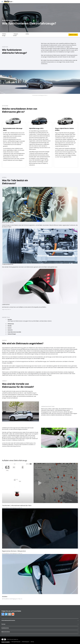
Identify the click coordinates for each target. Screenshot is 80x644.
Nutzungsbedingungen (17, 642)
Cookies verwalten (6, 642)
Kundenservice (40, 628)
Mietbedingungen (26, 642)
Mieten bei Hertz (40, 632)
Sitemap (32, 642)
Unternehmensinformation (40, 620)
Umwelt (15, 36)
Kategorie (16, 34)
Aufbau (27, 34)
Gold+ (11, 2)
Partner (40, 624)
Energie (4, 36)
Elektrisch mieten (73, 35)
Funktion (4, 34)
